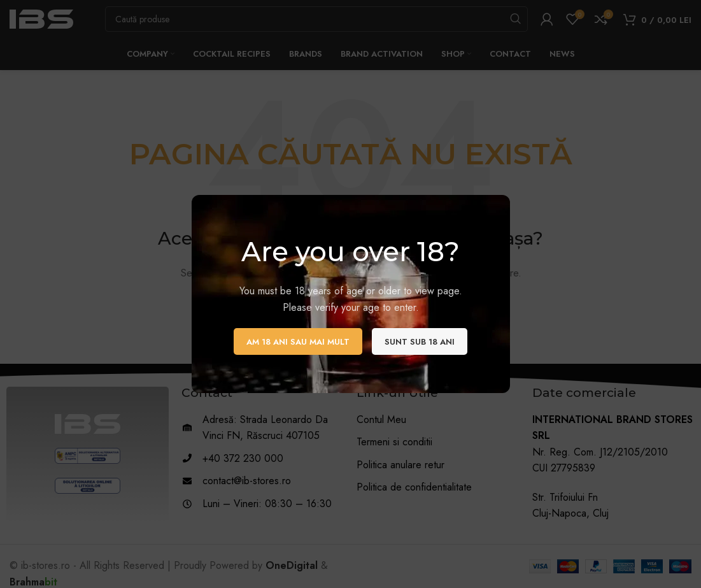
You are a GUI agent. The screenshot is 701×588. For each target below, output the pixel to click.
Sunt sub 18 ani (420, 342)
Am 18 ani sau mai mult (298, 342)
